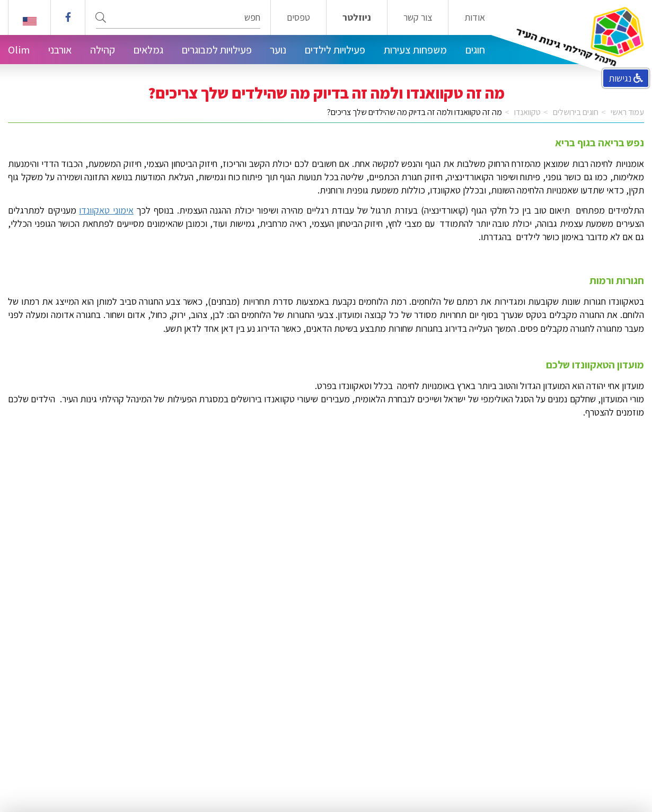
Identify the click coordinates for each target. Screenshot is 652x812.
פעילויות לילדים (335, 50)
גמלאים (148, 50)
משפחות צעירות (415, 50)
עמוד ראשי (627, 112)
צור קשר (418, 17)
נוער (278, 50)
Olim (19, 50)
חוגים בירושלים (576, 112)
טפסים (298, 17)
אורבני (60, 50)
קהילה (103, 50)
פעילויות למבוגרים (217, 50)
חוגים (475, 50)
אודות (475, 17)
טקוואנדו (527, 112)
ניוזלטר (357, 17)
